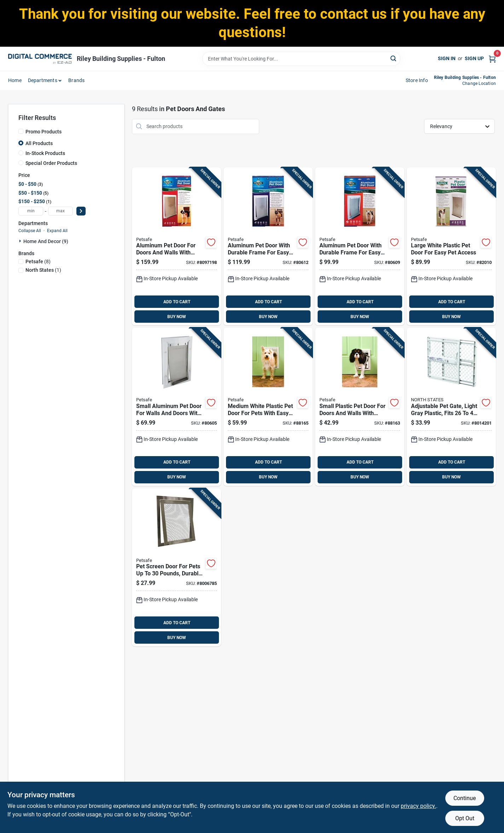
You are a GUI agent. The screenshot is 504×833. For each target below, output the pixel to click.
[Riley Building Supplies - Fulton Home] (40, 59)
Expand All (57, 231)
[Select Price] (81, 211)
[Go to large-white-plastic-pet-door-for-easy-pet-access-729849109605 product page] (451, 246)
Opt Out (465, 818)
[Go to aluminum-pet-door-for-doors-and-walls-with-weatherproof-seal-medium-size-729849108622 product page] (176, 246)
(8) (38, 262)
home (15, 80)
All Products (39, 143)
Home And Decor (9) (46, 241)
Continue (465, 798)
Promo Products (44, 132)
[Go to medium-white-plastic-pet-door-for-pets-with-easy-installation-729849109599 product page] (268, 407)
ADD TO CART (177, 302)
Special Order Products (51, 163)
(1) (43, 270)
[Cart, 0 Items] (492, 59)
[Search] (394, 58)
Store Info (417, 80)
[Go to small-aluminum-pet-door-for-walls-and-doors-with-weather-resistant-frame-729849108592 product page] (176, 407)
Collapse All (30, 231)
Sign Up (474, 58)
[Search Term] (301, 59)
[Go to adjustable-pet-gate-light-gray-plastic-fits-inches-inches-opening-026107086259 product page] (451, 407)
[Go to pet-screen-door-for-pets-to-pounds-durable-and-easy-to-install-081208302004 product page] (176, 567)
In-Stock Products (45, 153)
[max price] (60, 211)
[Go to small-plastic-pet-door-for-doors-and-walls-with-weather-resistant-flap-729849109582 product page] (360, 407)
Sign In (447, 58)
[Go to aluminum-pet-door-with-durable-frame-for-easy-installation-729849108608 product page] (360, 246)
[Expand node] (21, 241)
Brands (76, 80)
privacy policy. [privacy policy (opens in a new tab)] (418, 806)
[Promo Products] (21, 131)
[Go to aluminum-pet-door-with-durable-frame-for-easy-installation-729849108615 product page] (268, 246)
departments (43, 80)
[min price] (31, 211)
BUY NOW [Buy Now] (177, 317)
